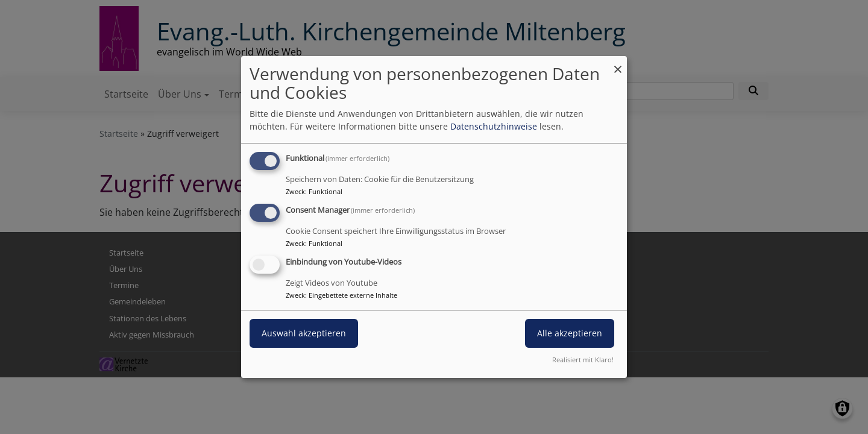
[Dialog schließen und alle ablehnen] (618, 64)
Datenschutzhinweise (494, 126)
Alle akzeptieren (570, 333)
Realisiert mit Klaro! (583, 360)
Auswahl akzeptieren (304, 333)
